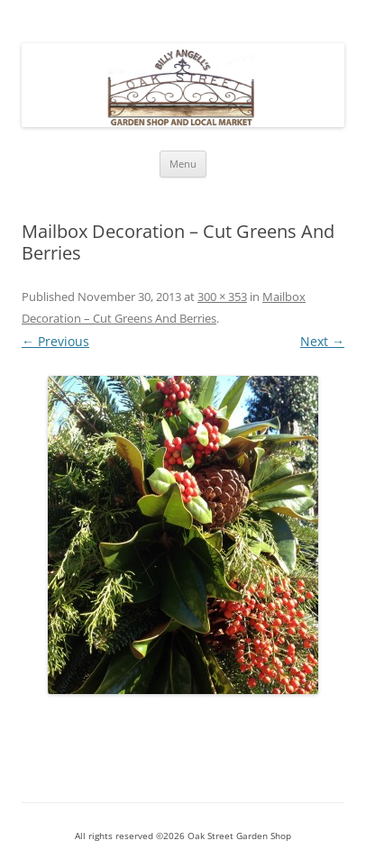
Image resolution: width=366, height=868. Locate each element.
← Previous (55, 341)
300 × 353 (222, 297)
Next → (322, 341)
